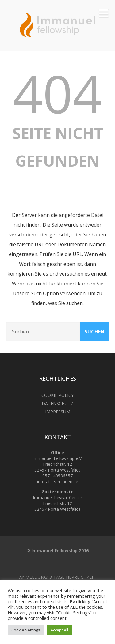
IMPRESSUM (58, 412)
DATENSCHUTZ (57, 403)
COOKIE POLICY (57, 395)
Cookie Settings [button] (26, 630)
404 (57, 93)
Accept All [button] (59, 630)
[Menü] (104, 13)
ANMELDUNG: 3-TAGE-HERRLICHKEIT (57, 577)
